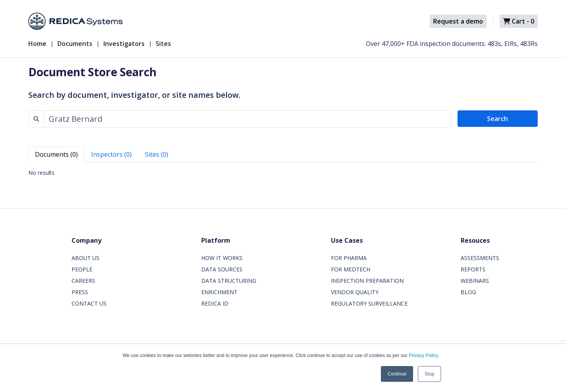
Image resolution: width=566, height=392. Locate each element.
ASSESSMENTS (480, 258)
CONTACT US (89, 303)
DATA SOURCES (222, 269)
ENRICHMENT (219, 292)
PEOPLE (82, 269)
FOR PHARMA (349, 258)
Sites (163, 44)
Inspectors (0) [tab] (111, 154)
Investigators (124, 44)
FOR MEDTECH (351, 269)
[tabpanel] (283, 173)
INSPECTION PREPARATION (367, 281)
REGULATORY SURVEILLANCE (369, 303)
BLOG (468, 292)
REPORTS (473, 269)
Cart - (519, 21)
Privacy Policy (423, 355)
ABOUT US (85, 258)
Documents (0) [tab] (56, 154)
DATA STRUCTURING (229, 281)
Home (37, 44)
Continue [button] (397, 374)
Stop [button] (429, 374)
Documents (75, 44)
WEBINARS (475, 281)
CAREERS (83, 281)
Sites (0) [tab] (157, 154)
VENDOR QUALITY (355, 292)
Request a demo (458, 21)
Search (497, 119)
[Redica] (75, 21)
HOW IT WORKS (222, 258)
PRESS (80, 292)
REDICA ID (215, 303)
